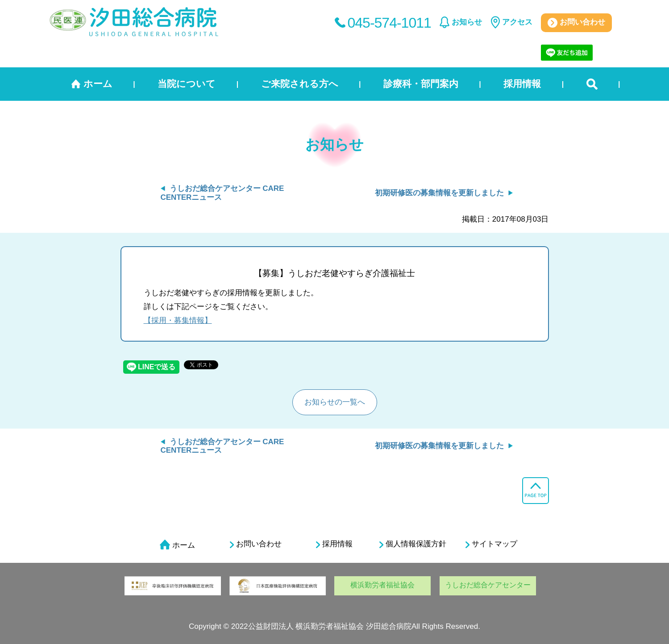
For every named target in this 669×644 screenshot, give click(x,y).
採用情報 (522, 84)
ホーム (98, 84)
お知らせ (467, 22)
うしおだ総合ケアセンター (488, 585)
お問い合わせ (576, 23)
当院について (187, 84)
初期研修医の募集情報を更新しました (439, 193)
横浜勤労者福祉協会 (382, 585)
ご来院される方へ (300, 84)
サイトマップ (491, 544)
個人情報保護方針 (413, 544)
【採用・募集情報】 (178, 320)
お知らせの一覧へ (335, 402)
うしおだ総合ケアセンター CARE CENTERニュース (222, 446)
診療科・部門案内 (421, 84)
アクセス (517, 22)
